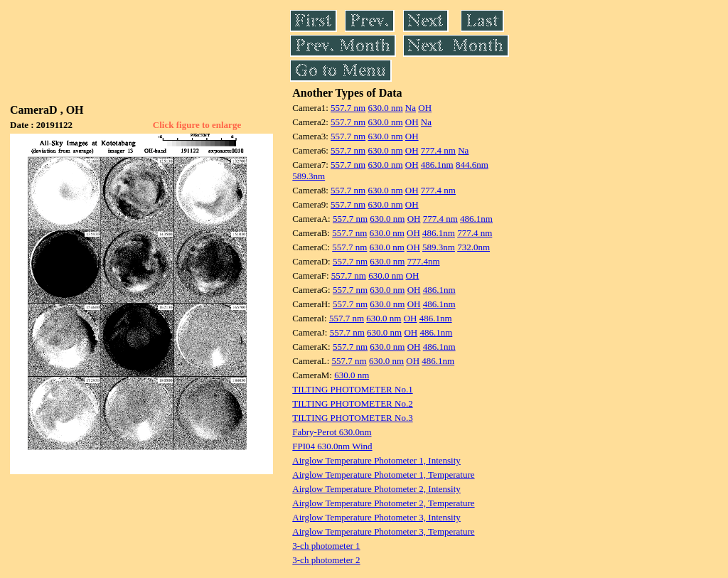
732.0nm (473, 247)
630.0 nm (385, 108)
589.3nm (309, 176)
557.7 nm (348, 108)
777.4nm (424, 261)
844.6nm (472, 165)
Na (411, 108)
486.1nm (437, 165)
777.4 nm (438, 150)
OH (425, 108)
